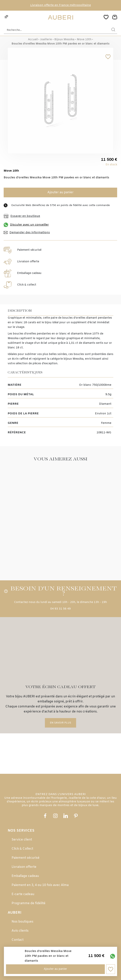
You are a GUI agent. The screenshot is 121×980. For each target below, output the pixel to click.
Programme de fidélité (29, 903)
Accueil (33, 40)
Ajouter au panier (61, 192)
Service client (22, 840)
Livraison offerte (24, 867)
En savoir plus (61, 723)
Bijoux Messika (64, 40)
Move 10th (84, 40)
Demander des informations (27, 233)
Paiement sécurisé (26, 858)
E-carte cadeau (23, 894)
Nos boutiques (22, 922)
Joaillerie (46, 40)
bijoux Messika (74, 359)
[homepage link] (61, 18)
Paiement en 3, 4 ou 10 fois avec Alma (40, 885)
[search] (113, 30)
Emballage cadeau (25, 876)
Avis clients (20, 931)
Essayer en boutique (22, 216)
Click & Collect (22, 849)
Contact (18, 940)
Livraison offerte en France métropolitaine (61, 5)
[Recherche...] (55, 30)
